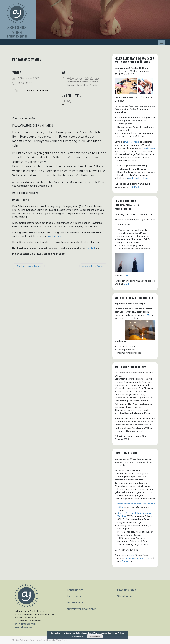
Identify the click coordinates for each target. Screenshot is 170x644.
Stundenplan (148, 148)
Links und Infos (127, 590)
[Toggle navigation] (162, 42)
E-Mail (91, 248)
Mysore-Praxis (132, 142)
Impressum (74, 596)
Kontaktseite (75, 590)
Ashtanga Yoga (27, 640)
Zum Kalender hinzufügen (32, 91)
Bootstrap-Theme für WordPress (52, 640)
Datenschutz (75, 602)
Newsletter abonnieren (82, 609)
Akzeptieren (95, 636)
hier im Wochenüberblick (137, 558)
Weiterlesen (54, 236)
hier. (128, 275)
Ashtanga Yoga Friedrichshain (84, 78)
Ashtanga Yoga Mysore (30, 266)
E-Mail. (136, 187)
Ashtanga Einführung (139, 178)
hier (133, 555)
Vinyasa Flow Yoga (92, 266)
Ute (69, 101)
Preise (125, 561)
